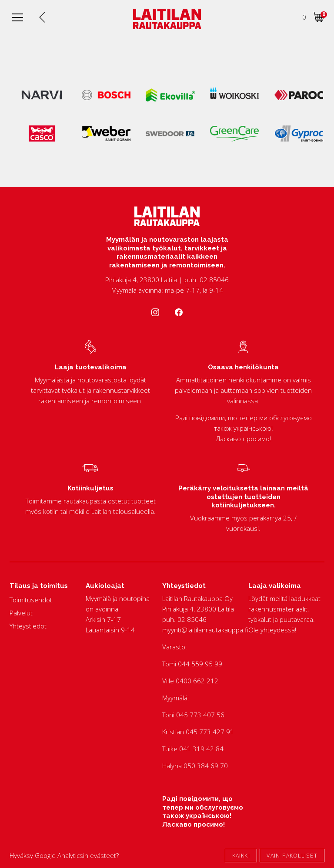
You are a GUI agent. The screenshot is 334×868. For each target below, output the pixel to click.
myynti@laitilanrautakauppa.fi (205, 630)
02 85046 (192, 619)
